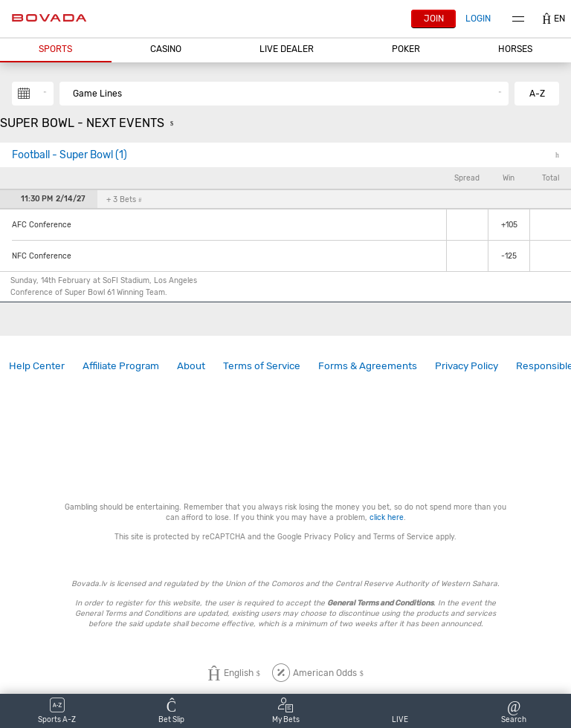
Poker (406, 49)
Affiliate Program (121, 365)
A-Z (537, 94)
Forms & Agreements (368, 365)
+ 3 (124, 199)
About (191, 365)
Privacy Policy (467, 365)
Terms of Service (262, 365)
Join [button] (434, 19)
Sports (55, 49)
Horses (515, 49)
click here (387, 517)
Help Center (37, 365)
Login (478, 19)
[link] (37, 366)
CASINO (166, 49)
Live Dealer (287, 49)
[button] (56, 50)
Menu (518, 19)
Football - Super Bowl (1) (70, 155)
